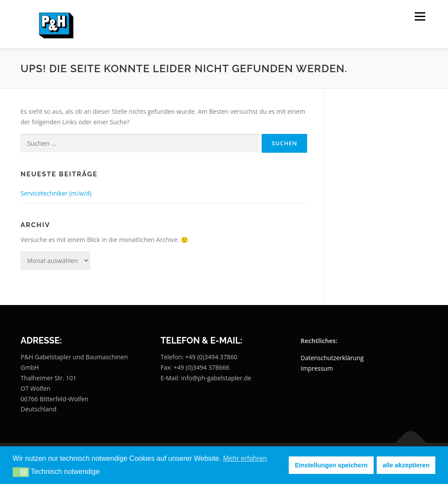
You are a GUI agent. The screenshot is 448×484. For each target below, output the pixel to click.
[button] (21, 472)
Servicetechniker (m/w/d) (56, 193)
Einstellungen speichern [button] (331, 465)
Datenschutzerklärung (332, 358)
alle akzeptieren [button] (406, 465)
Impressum (317, 368)
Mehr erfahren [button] (245, 458)
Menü (420, 16)
